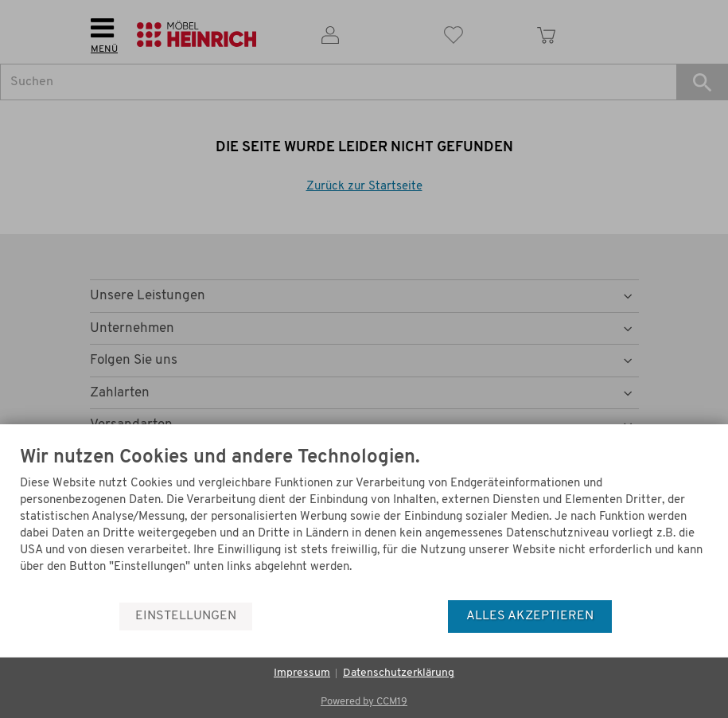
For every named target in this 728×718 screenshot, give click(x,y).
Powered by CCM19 (364, 702)
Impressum (302, 673)
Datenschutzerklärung (399, 673)
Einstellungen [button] (186, 616)
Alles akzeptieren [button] (530, 616)
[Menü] (703, 561)
